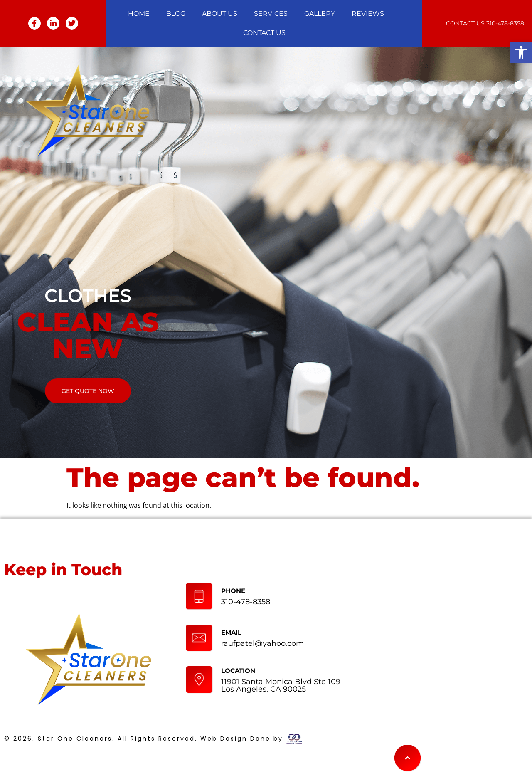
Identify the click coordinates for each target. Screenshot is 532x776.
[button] (521, 52)
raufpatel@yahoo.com (262, 643)
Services (271, 14)
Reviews (368, 14)
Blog (176, 14)
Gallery (320, 14)
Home (139, 14)
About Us (220, 14)
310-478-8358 (505, 23)
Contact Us (264, 33)
